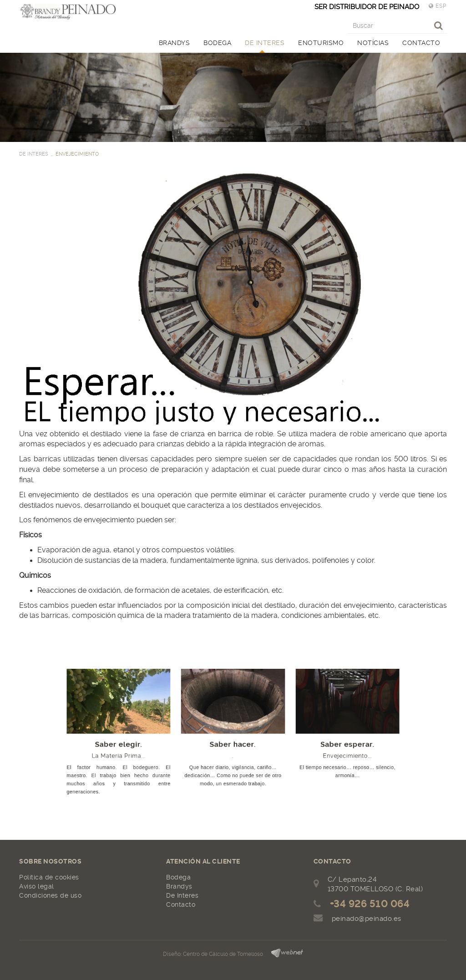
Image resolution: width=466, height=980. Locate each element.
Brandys (179, 886)
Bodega (178, 877)
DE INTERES (34, 154)
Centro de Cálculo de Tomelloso (223, 954)
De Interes (182, 895)
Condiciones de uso (50, 895)
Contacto (181, 904)
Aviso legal (37, 886)
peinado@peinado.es (367, 919)
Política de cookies (49, 877)
